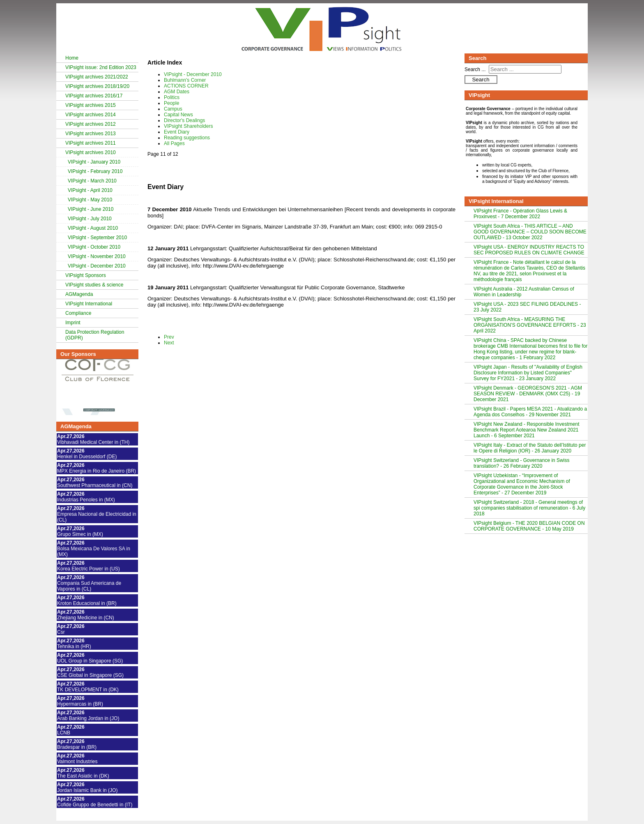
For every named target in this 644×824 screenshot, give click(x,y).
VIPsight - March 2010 (92, 181)
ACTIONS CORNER (186, 86)
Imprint (73, 323)
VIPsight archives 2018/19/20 (97, 86)
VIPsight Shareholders (188, 126)
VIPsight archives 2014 (91, 115)
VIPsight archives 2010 (91, 152)
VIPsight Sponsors (86, 275)
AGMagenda (79, 294)
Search (481, 80)
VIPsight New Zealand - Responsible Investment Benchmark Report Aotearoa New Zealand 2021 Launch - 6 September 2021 (526, 430)
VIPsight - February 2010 (95, 171)
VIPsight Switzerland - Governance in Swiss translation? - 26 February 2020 (521, 463)
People (171, 103)
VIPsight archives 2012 (91, 124)
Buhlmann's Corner (185, 80)
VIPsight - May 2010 (90, 200)
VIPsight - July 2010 (90, 219)
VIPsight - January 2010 (94, 162)
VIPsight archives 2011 (91, 143)
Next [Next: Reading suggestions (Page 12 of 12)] (169, 343)
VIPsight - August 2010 (93, 228)
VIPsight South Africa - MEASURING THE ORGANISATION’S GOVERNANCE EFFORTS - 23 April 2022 (530, 325)
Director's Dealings (184, 120)
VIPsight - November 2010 (97, 256)
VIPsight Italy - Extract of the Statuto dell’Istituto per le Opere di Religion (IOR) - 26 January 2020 (530, 448)
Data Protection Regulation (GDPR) (95, 335)
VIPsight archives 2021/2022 (97, 77)
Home (72, 58)
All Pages (174, 143)
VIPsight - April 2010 (90, 190)
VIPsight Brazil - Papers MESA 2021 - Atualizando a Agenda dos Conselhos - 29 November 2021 (530, 412)
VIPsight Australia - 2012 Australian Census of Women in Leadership (524, 292)
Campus (173, 109)
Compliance (78, 313)
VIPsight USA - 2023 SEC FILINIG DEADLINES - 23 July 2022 (527, 307)
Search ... (475, 69)
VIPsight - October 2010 (94, 247)
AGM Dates (177, 92)
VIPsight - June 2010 (91, 209)
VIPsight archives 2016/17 (94, 96)
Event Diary (177, 132)
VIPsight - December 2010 (97, 266)
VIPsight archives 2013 (91, 134)
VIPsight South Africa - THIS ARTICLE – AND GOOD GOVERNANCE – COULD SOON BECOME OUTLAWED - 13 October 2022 (530, 232)
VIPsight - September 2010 (97, 238)
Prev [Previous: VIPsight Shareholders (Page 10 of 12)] (169, 337)
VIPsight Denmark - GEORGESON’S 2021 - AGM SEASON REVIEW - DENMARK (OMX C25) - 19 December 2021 (528, 394)
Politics (172, 97)
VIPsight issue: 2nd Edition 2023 (101, 67)
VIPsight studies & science (94, 285)
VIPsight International (89, 304)
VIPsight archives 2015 (91, 105)
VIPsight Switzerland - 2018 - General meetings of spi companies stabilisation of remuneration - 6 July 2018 (529, 508)
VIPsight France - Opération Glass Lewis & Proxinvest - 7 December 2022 (520, 214)
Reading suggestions (187, 138)
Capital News (178, 115)
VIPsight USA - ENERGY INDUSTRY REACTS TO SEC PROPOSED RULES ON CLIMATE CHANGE (529, 250)
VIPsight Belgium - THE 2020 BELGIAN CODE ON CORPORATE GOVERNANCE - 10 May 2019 (529, 526)
